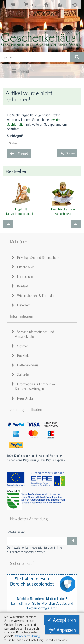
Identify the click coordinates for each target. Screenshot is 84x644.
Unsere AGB (23, 267)
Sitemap (20, 346)
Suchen (67, 153)
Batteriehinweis (25, 365)
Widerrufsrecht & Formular (33, 295)
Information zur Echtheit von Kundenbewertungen (34, 386)
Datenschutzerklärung (27, 636)
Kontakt (20, 286)
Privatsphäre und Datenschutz (36, 257)
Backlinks (21, 355)
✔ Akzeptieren (62, 620)
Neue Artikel (23, 398)
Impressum (23, 276)
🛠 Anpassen (62, 630)
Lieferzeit (21, 305)
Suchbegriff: (15, 136)
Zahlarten (21, 374)
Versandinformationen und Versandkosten (33, 334)
